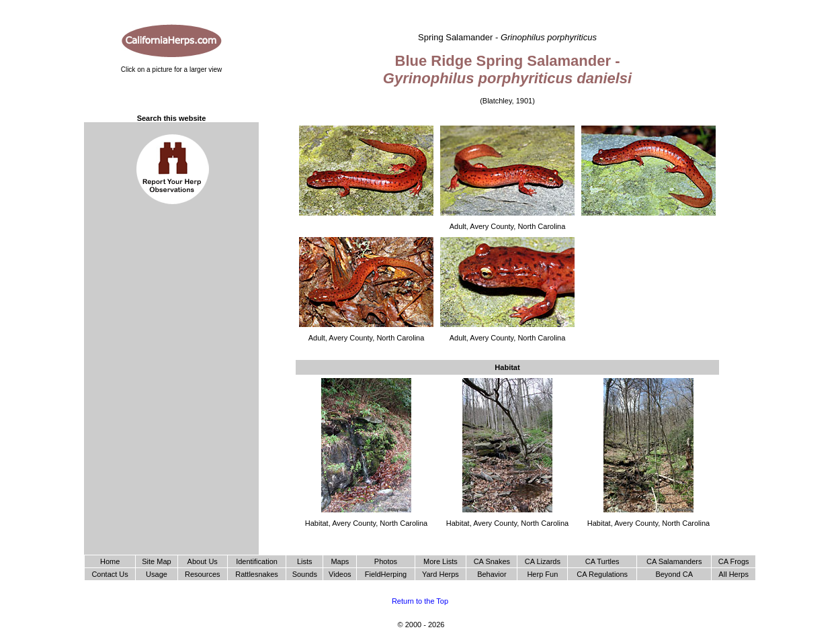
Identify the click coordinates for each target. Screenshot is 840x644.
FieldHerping (386, 574)
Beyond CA (674, 574)
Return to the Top (420, 601)
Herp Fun (542, 574)
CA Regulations (602, 574)
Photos (386, 561)
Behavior (492, 574)
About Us (203, 561)
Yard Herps (440, 574)
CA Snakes (492, 561)
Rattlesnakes (257, 574)
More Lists (440, 561)
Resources (203, 574)
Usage (157, 574)
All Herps (733, 574)
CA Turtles (602, 561)
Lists (305, 561)
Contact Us (110, 574)
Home (110, 561)
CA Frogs (734, 561)
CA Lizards (543, 561)
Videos (340, 574)
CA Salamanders (674, 561)
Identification (257, 561)
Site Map (156, 561)
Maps (340, 561)
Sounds (305, 574)
